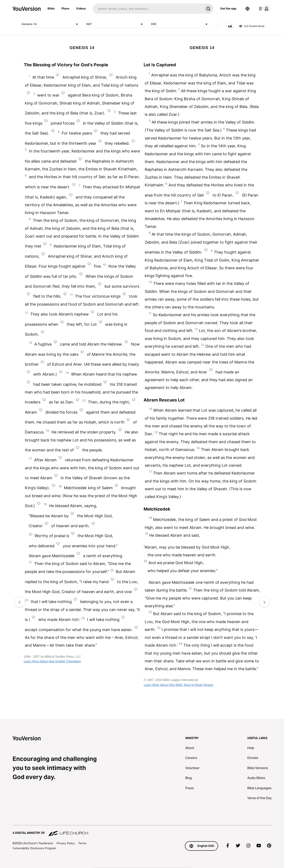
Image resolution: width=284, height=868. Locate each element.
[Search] (148, 9)
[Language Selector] (248, 9)
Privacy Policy (66, 843)
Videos (81, 8)
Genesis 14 (51, 24)
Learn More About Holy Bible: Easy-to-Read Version (178, 685)
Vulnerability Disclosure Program (34, 848)
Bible (51, 8)
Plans (65, 8)
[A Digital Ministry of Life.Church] (142, 831)
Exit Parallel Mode (252, 26)
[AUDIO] (218, 26)
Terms (82, 843)
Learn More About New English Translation (52, 661)
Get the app (228, 8)
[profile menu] (263, 9)
